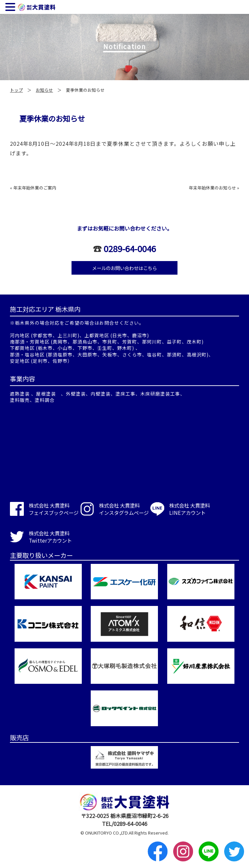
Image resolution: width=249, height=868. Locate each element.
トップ (16, 90)
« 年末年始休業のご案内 (33, 188)
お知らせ (44, 90)
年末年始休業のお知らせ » (214, 188)
